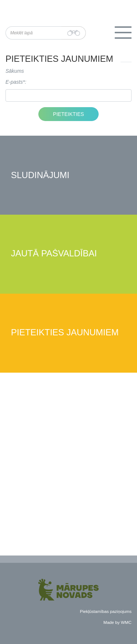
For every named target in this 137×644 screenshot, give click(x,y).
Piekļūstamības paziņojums (106, 611)
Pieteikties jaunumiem (65, 333)
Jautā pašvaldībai (54, 254)
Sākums (15, 71)
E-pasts (14, 82)
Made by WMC (117, 622)
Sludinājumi (40, 175)
